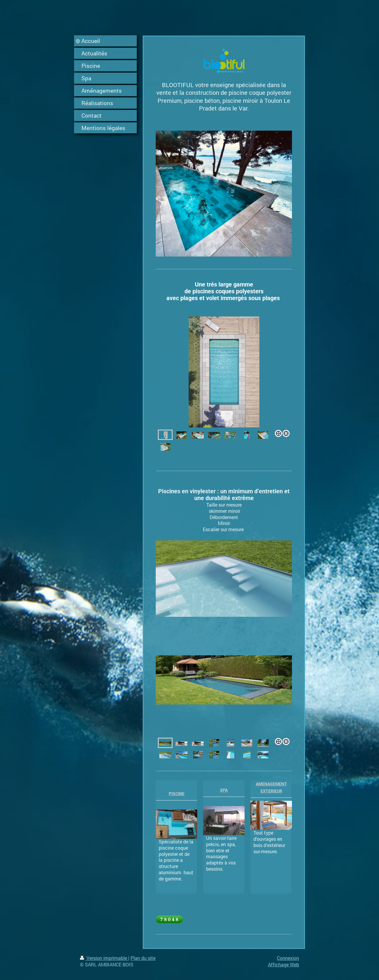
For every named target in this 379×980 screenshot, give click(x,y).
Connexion (288, 958)
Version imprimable (104, 958)
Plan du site (143, 958)
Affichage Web (284, 964)
